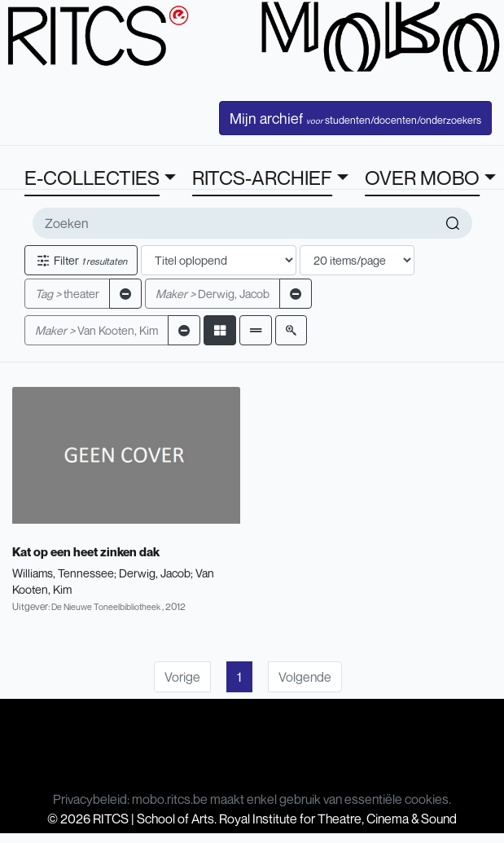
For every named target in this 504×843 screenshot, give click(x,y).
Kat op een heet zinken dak (86, 551)
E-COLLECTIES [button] (92, 178)
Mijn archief (355, 118)
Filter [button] (81, 260)
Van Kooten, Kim (96, 330)
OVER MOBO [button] (422, 178)
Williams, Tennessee (63, 573)
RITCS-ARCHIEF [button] (262, 178)
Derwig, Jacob (213, 294)
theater (67, 294)
